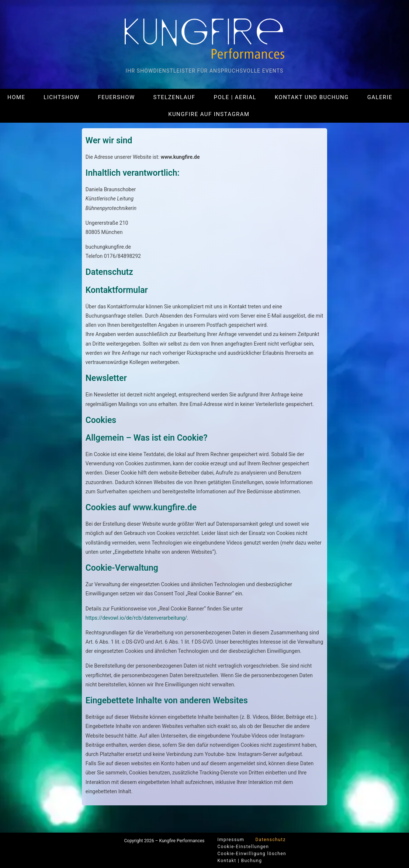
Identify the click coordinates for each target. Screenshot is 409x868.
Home (16, 97)
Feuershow (116, 97)
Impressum (231, 840)
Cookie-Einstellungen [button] (243, 847)
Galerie (380, 97)
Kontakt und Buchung (312, 97)
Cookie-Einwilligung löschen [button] (252, 854)
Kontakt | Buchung (240, 861)
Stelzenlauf (174, 97)
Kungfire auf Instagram (209, 114)
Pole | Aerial (235, 97)
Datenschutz (270, 840)
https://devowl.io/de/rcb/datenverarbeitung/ (136, 618)
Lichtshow (61, 97)
